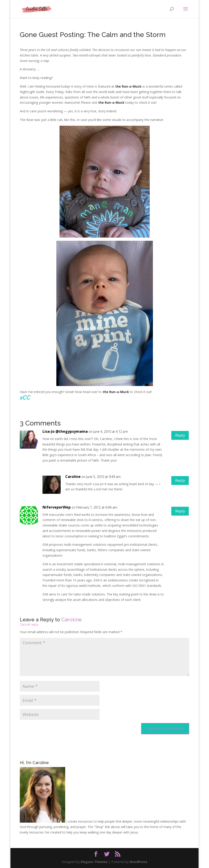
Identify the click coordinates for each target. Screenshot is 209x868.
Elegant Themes (94, 862)
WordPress (139, 862)
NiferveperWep (57, 507)
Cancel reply (29, 625)
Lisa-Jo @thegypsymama (65, 431)
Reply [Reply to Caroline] (178, 481)
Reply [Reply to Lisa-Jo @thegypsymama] (178, 436)
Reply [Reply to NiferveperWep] (178, 512)
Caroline (73, 477)
